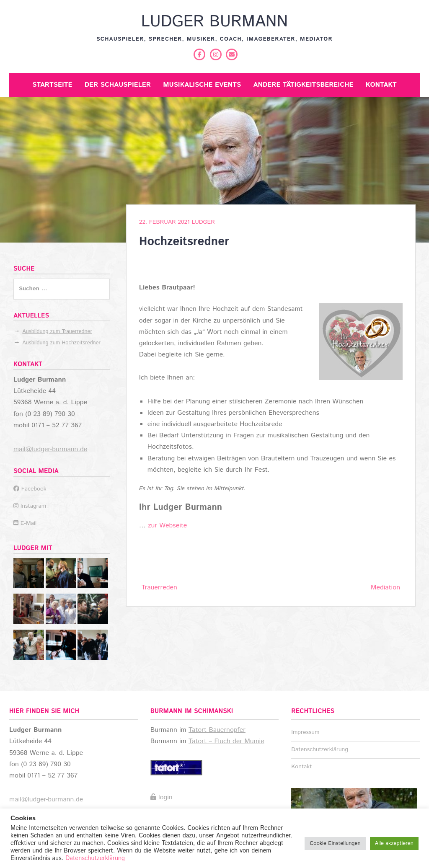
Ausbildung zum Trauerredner (57, 332)
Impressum (305, 732)
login (162, 797)
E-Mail (25, 523)
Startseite (52, 85)
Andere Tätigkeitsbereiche (304, 85)
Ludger (203, 222)
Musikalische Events (202, 85)
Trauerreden (159, 588)
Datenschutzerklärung (320, 749)
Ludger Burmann (214, 22)
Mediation (385, 588)
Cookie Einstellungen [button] (335, 843)
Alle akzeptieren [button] (394, 843)
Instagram (30, 506)
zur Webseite (167, 526)
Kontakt (381, 85)
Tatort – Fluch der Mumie (226, 741)
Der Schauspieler (118, 85)
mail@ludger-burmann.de (50, 449)
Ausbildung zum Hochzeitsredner (61, 343)
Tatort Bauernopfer (217, 730)
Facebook (30, 489)
